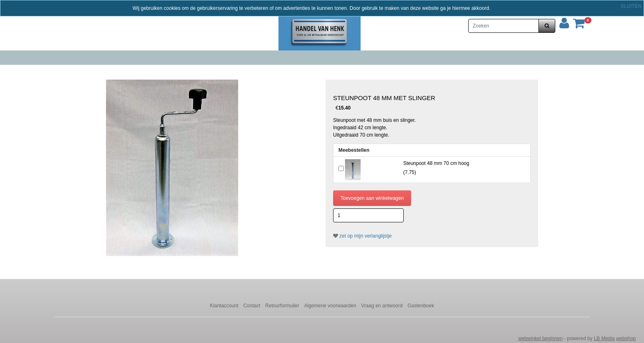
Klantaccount (224, 306)
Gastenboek (421, 306)
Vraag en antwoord (382, 306)
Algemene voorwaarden (330, 306)
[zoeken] (547, 26)
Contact (252, 306)
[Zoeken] (504, 26)
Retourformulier (282, 306)
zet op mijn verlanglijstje (362, 236)
